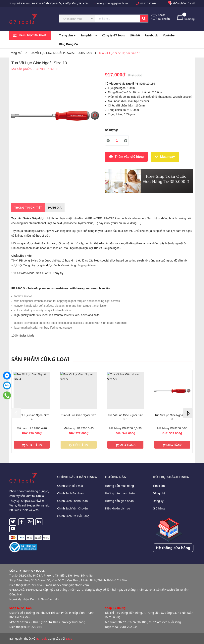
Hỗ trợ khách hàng (171, 477)
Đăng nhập (160, 493)
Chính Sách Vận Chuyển (73, 508)
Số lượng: (111, 130)
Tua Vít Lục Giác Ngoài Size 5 (79, 417)
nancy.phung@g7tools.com (114, 3)
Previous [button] (16, 413)
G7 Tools (42, 639)
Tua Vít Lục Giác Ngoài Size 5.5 (125, 417)
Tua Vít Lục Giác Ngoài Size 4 (32, 417)
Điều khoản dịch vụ (118, 508)
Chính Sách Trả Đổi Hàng (73, 516)
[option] (32, 411)
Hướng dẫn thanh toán (120, 493)
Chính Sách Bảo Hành (71, 493)
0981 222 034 (149, 3)
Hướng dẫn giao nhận (119, 501)
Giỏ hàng (159, 508)
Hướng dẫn (116, 477)
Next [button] (188, 413)
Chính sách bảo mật (70, 486)
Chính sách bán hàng (77, 477)
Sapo (69, 639)
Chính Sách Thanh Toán (73, 501)
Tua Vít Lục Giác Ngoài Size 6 (172, 417)
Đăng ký (158, 501)
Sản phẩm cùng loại (40, 359)
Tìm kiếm (159, 486)
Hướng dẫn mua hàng (119, 486)
